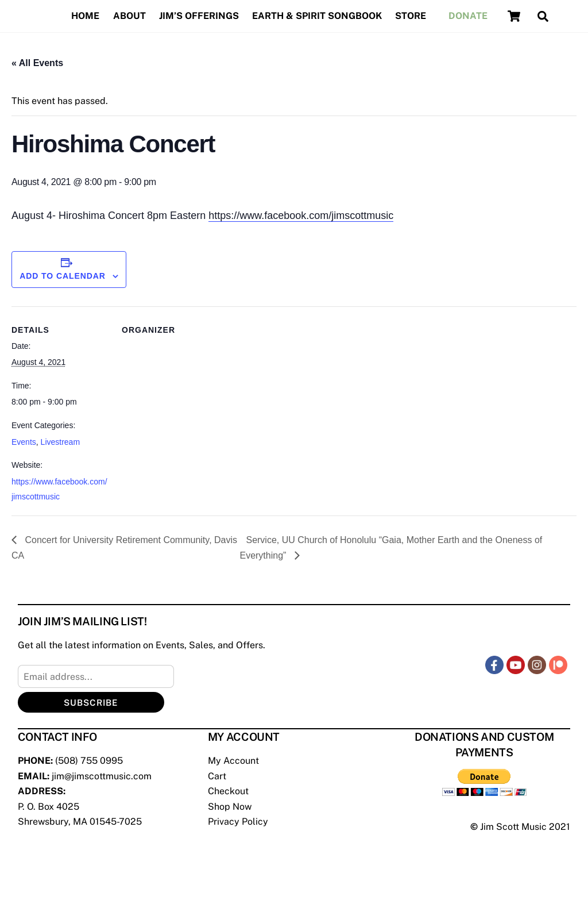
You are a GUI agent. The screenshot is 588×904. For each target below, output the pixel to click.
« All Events (37, 63)
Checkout (228, 791)
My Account (233, 761)
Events (24, 442)
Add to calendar (63, 276)
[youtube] (516, 665)
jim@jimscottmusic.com (102, 776)
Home (85, 16)
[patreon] (558, 665)
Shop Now (230, 807)
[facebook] (494, 665)
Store (411, 16)
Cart (217, 776)
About (129, 16)
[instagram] (537, 665)
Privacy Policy (238, 822)
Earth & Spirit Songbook (317, 16)
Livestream (60, 442)
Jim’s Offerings (199, 16)
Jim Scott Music (513, 827)
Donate (468, 16)
